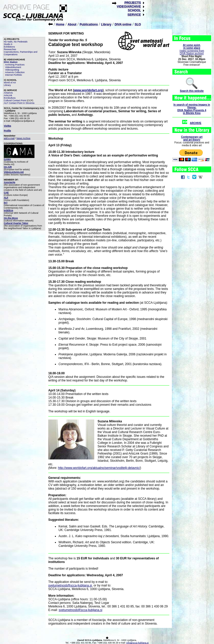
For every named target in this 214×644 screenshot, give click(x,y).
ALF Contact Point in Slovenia (19, 103)
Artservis (8, 93)
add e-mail (9, 138)
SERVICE (134, 15)
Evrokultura (10, 98)
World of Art (10, 83)
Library (106, 25)
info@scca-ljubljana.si (138, 643)
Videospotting (12, 70)
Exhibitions (9, 47)
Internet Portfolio (14, 75)
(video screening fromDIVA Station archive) (192, 49)
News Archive (24, 138)
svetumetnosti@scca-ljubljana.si (70, 585)
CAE (6, 193)
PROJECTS (133, 3)
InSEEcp (9, 210)
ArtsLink (8, 95)
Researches (10, 49)
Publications (89, 25)
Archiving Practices (15, 65)
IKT (6, 203)
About (72, 25)
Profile (7, 131)
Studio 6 (8, 44)
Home (60, 25)
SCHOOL (134, 10)
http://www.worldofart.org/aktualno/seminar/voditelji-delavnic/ (99, 468)
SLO (138, 25)
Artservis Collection (15, 72)
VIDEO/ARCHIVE (129, 7)
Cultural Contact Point (15, 100)
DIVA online (123, 25)
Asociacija (10, 182)
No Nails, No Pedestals (16, 42)
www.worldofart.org (88, 90)
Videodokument (13, 67)
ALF (6, 198)
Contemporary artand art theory (192, 138)
